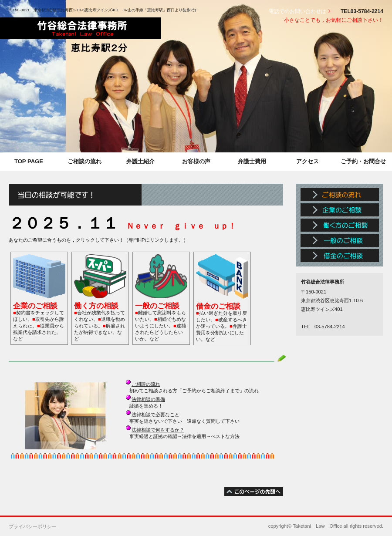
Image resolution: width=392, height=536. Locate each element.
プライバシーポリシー (33, 526)
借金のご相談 (340, 256)
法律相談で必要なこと (155, 415)
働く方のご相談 (340, 225)
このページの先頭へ (254, 492)
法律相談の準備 (148, 399)
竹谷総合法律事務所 (81, 28)
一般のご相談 (340, 240)
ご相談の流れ (146, 384)
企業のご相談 (340, 210)
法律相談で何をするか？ (158, 430)
